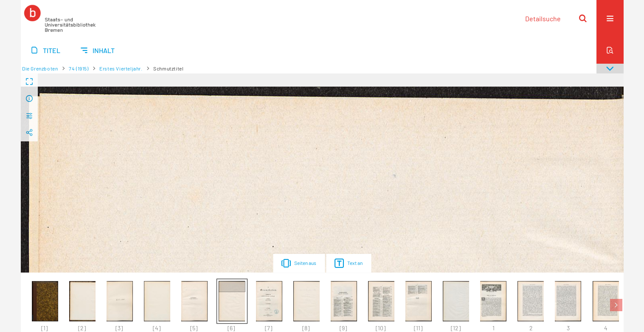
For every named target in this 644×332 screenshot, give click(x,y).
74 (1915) (79, 68)
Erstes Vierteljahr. (121, 68)
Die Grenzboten (40, 68)
